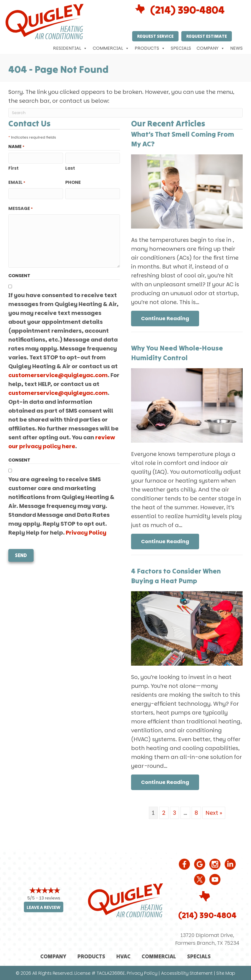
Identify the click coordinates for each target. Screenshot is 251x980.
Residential (70, 48)
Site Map (226, 973)
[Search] (125, 113)
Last (70, 168)
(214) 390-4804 (187, 10)
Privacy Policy (86, 533)
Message (21, 209)
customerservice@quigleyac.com (58, 375)
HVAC (123, 956)
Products (150, 48)
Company (211, 48)
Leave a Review (44, 907)
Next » (214, 813)
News (236, 48)
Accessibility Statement (187, 973)
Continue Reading (165, 318)
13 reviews (50, 898)
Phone (73, 182)
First (13, 168)
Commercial (111, 48)
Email (17, 182)
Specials (181, 48)
